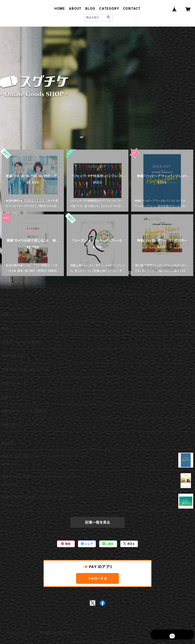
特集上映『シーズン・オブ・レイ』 (24, 425)
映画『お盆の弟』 (13, 356)
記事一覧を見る (97, 522)
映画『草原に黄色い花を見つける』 (26, 370)
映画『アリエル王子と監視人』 (23, 342)
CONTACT (132, 8)
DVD (5, 301)
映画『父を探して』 (15, 383)
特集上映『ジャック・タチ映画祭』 (25, 411)
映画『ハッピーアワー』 (18, 397)
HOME (60, 8)
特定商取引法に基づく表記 (56, 633)
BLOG (90, 8)
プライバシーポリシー (19, 633)
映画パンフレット (14, 315)
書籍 (5, 328)
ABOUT (75, 8)
